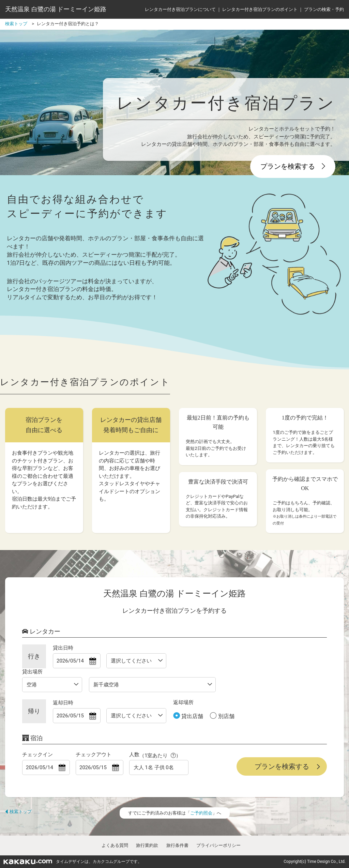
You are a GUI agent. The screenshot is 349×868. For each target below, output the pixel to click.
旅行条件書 (177, 845)
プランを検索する (293, 166)
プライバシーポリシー (218, 845)
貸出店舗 (192, 716)
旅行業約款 (147, 845)
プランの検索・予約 (324, 9)
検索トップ (18, 812)
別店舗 (226, 716)
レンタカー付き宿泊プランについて (180, 9)
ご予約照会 (201, 813)
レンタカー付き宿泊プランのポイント (260, 9)
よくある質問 (115, 845)
